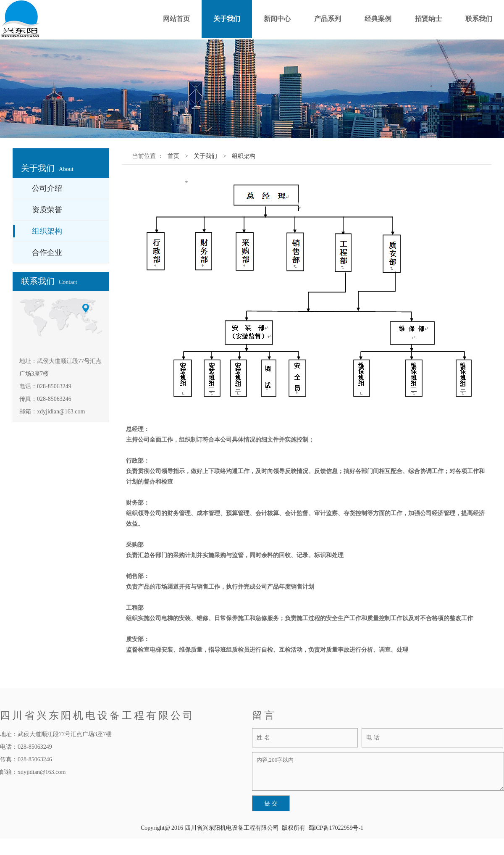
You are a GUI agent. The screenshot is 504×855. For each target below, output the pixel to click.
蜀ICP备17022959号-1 (336, 828)
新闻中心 (277, 19)
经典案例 (378, 19)
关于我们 (227, 19)
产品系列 (328, 19)
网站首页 (176, 19)
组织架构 (244, 156)
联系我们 (479, 19)
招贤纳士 (428, 19)
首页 (173, 156)
